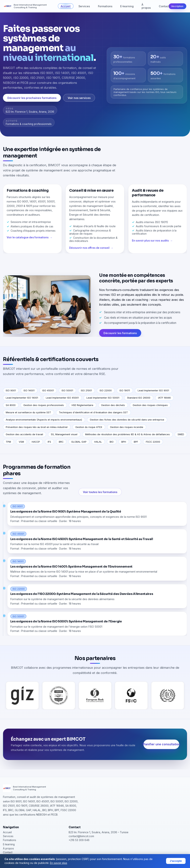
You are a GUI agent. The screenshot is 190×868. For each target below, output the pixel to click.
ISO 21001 (86, 390)
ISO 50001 (67, 390)
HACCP (36, 442)
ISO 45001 (48, 390)
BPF (136, 442)
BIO (112, 442)
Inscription (177, 6)
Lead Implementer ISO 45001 (62, 398)
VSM (21, 442)
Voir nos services (79, 98)
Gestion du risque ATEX (89, 427)
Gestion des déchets (113, 405)
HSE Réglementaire (82, 405)
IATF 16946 (164, 398)
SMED (181, 434)
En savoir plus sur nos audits (150, 245)
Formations (105, 6)
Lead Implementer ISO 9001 (153, 390)
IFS (49, 442)
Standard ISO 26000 (139, 398)
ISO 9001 (11, 390)
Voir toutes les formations (100, 496)
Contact (164, 6)
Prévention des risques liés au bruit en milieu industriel (37, 427)
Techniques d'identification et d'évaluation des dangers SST (93, 412)
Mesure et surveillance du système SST (28, 412)
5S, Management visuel (64, 434)
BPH (124, 442)
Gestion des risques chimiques (150, 405)
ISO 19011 (125, 390)
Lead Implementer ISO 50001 (103, 398)
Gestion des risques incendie (127, 427)
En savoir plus (59, 863)
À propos (146, 6)
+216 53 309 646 (79, 840)
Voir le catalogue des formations (28, 242)
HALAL (98, 442)
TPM (8, 442)
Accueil (66, 6)
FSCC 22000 (153, 442)
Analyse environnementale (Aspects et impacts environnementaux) (44, 420)
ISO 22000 (106, 390)
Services (84, 6)
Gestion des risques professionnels (44, 405)
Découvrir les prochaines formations (32, 98)
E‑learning (127, 6)
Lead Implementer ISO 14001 (22, 398)
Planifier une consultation (161, 749)
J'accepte (176, 861)
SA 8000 (11, 405)
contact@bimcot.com (81, 836)
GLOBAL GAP (79, 442)
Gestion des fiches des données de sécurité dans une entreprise (127, 420)
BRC (61, 442)
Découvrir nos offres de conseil (90, 252)
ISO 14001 (29, 390)
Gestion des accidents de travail (24, 434)
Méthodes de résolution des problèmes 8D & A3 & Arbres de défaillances (127, 434)
